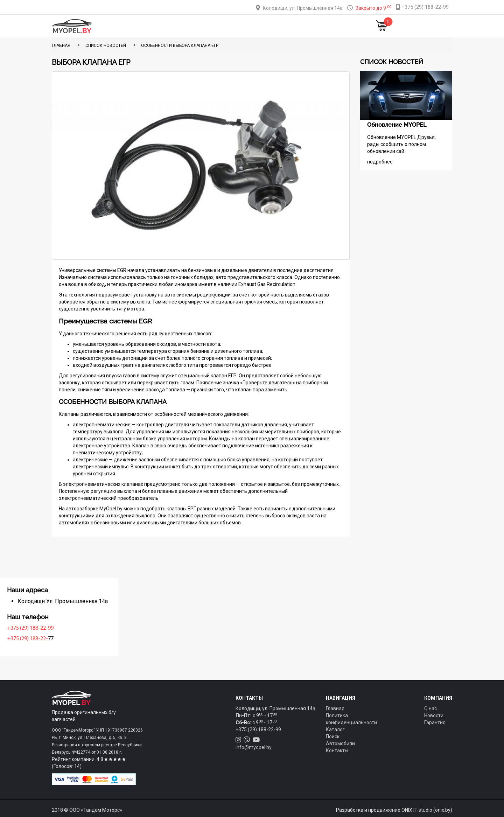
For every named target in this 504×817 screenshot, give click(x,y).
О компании (263, 26)
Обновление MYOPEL (397, 125)
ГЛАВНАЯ (61, 46)
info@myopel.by (254, 747)
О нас (430, 708)
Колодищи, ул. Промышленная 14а (303, 8)
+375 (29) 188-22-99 (77, 628)
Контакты (299, 26)
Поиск (333, 736)
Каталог (175, 26)
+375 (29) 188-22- (74, 639)
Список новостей (106, 46)
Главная (146, 26)
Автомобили (340, 743)
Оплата (230, 26)
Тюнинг (203, 26)
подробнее (380, 162)
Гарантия (435, 722)
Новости (331, 26)
